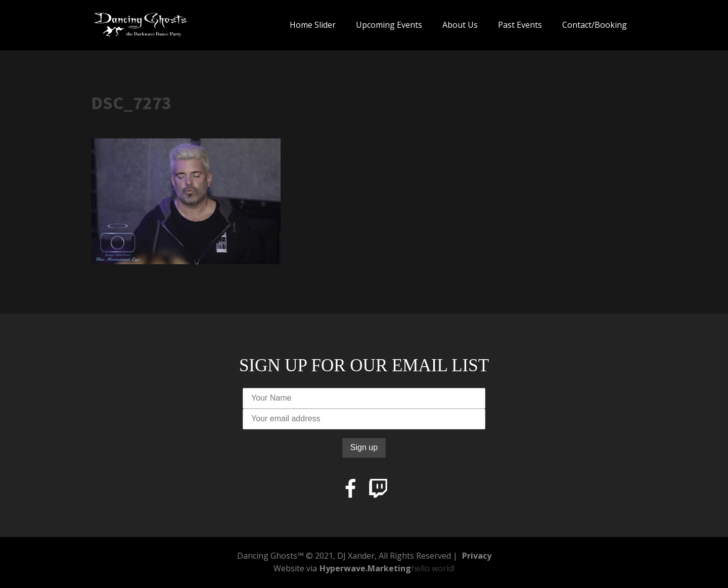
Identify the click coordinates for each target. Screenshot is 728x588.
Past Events (520, 25)
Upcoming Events (389, 25)
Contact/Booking (595, 25)
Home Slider (313, 25)
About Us (460, 25)
